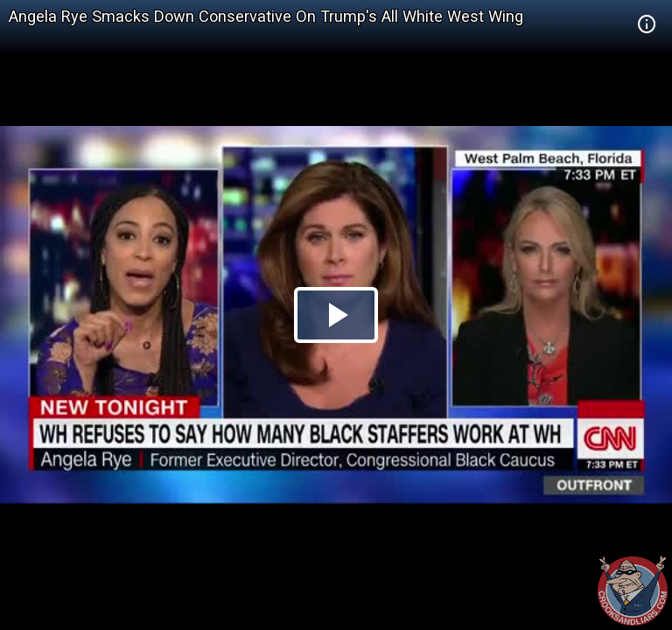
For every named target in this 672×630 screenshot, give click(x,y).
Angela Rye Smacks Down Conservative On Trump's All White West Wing (266, 16)
